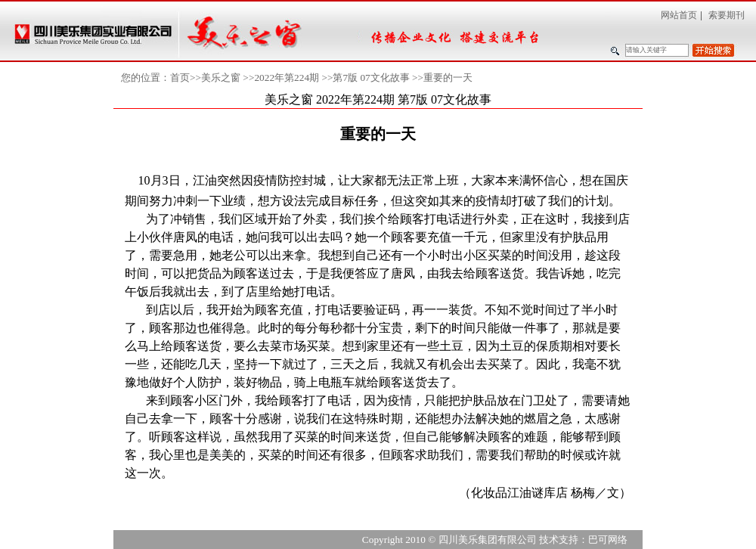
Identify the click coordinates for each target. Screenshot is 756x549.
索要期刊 (727, 15)
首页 (180, 78)
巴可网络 (608, 540)
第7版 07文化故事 (371, 78)
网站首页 (679, 15)
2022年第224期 (287, 78)
